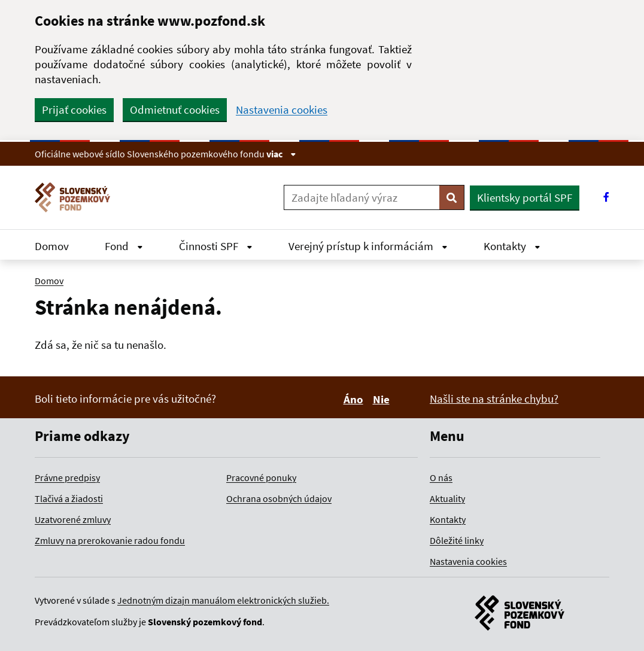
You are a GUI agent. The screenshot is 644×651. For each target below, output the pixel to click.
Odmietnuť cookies (175, 109)
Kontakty (448, 519)
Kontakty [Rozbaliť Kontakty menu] (512, 246)
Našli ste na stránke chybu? (494, 398)
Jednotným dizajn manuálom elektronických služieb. (223, 600)
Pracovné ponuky (261, 477)
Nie (383, 399)
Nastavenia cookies (282, 110)
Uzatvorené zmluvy (73, 519)
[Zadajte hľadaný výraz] (362, 197)
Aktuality (447, 498)
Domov (52, 246)
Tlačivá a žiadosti (69, 498)
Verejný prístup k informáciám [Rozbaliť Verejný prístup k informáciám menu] (368, 246)
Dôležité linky (457, 540)
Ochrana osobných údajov (279, 498)
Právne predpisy (67, 477)
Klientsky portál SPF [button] (525, 197)
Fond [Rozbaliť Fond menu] (124, 246)
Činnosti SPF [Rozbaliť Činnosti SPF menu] (216, 246)
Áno (355, 399)
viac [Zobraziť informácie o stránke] (281, 154)
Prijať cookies (74, 109)
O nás (441, 477)
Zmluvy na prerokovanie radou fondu (110, 540)
